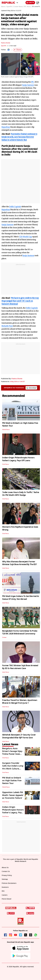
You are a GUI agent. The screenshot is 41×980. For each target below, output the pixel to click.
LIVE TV (30, 3)
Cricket (4, 637)
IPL (33, 82)
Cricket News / (18, 7)
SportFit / (10, 7)
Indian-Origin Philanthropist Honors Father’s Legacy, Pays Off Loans (18, 459)
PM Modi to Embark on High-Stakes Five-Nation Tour (20, 424)
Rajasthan (6, 127)
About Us (5, 868)
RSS (3, 891)
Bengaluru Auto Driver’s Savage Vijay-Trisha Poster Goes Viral (12, 753)
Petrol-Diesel (7, 899)
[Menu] (38, 3)
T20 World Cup (26, 237)
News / (4, 7)
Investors (5, 887)
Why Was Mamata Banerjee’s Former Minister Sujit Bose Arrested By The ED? (19, 563)
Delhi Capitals (15, 206)
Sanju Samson (28, 85)
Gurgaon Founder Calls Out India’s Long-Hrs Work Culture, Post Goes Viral (13, 767)
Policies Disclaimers (9, 883)
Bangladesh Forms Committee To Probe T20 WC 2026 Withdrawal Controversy (20, 632)
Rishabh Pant (7, 326)
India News (6, 568)
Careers (5, 895)
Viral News (5, 464)
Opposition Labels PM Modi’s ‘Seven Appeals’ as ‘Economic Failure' (13, 795)
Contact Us (6, 871)
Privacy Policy (7, 875)
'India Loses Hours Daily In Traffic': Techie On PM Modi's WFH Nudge (21, 494)
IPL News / (28, 7)
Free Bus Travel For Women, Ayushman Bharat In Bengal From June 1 (20, 702)
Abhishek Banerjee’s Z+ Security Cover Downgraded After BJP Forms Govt (19, 736)
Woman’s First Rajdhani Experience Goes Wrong (20, 528)
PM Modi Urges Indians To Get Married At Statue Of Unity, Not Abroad (21, 598)
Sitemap (5, 879)
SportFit (4, 46)
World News (6, 430)
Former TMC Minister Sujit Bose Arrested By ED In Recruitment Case (20, 667)
